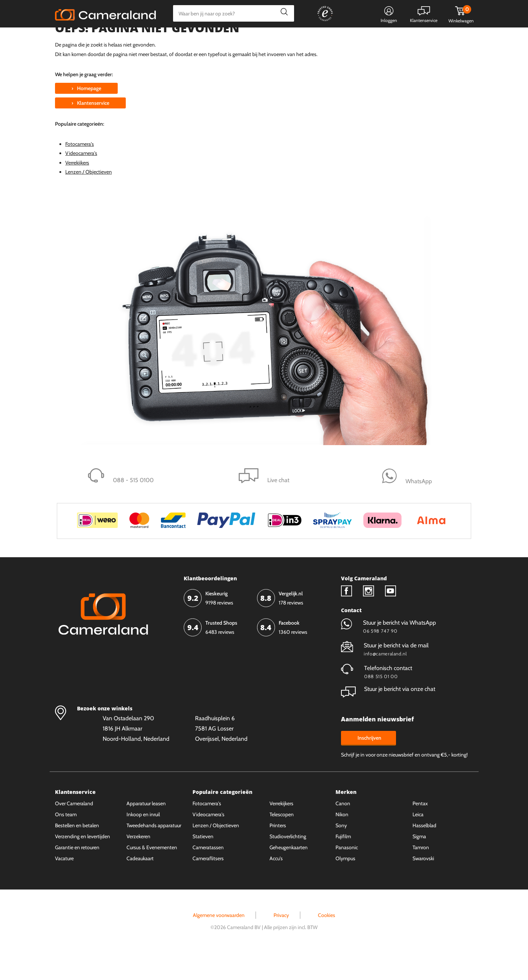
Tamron (421, 875)
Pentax (420, 831)
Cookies (327, 943)
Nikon (342, 842)
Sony (341, 853)
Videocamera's (81, 181)
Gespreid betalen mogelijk (293, 38)
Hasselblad (424, 853)
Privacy (281, 943)
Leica (418, 842)
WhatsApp (347, 38)
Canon (343, 831)
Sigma (419, 864)
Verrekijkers (77, 190)
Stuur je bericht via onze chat (388, 716)
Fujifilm (343, 864)
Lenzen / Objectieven (89, 199)
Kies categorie (78, 38)
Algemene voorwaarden (219, 943)
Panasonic (347, 875)
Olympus (345, 886)
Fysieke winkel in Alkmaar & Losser (415, 38)
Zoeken (282, 13)
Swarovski (423, 886)
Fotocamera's (80, 171)
